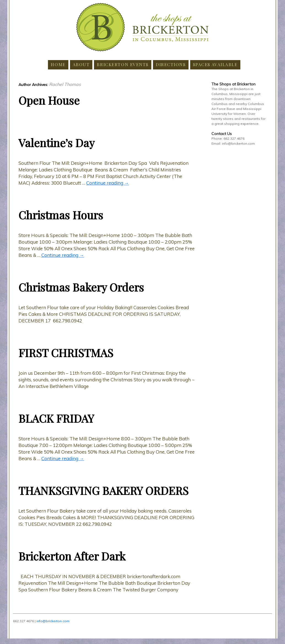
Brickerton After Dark (72, 556)
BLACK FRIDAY (56, 418)
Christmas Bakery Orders (81, 287)
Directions (171, 64)
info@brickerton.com (53, 621)
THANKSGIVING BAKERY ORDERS (103, 490)
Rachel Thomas (65, 84)
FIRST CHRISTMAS (66, 353)
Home (58, 64)
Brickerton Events (123, 64)
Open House (49, 100)
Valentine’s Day (57, 143)
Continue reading (108, 183)
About (81, 64)
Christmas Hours (61, 215)
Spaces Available (215, 64)
